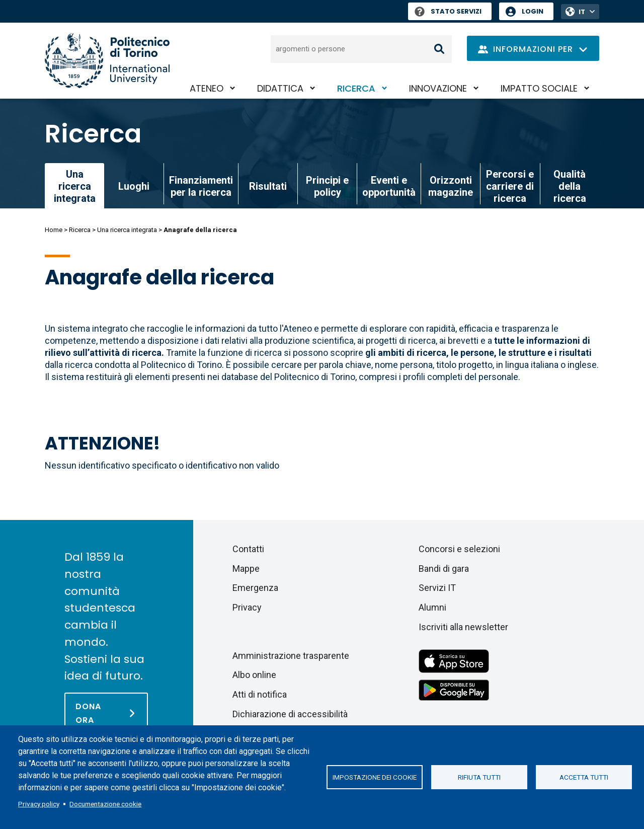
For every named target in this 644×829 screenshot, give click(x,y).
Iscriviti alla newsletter (463, 627)
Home (54, 230)
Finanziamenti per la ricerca (201, 186)
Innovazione (438, 88)
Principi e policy (327, 186)
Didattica (280, 88)
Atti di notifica (260, 694)
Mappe (246, 569)
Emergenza (255, 588)
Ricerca (356, 88)
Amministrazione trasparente (291, 656)
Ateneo (207, 88)
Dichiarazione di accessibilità (290, 714)
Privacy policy (39, 804)
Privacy (247, 607)
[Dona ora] (106, 713)
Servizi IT (437, 588)
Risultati (268, 186)
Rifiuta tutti (479, 777)
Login (533, 11)
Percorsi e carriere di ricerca (510, 186)
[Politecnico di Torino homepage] (107, 61)
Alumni (432, 607)
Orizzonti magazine (451, 186)
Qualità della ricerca (570, 186)
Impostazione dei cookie (375, 777)
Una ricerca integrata (127, 230)
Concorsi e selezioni (459, 549)
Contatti (248, 549)
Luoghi (134, 186)
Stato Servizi (448, 11)
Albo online (254, 675)
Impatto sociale (539, 88)
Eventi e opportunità (389, 186)
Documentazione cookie (105, 804)
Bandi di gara (444, 569)
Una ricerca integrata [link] (75, 186)
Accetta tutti (584, 777)
